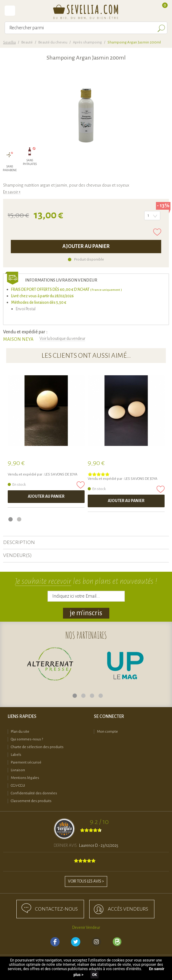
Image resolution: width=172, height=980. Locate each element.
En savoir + (12, 192)
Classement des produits (31, 801)
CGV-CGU (18, 786)
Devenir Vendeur (86, 928)
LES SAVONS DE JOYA (61, 474)
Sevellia (9, 42)
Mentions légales (25, 778)
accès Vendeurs (128, 909)
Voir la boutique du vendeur (62, 339)
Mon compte (107, 732)
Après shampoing (87, 42)
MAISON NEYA (18, 339)
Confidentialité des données (34, 793)
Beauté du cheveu (53, 42)
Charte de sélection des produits (37, 747)
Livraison (18, 770)
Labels (16, 755)
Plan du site (20, 732)
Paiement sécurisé (26, 762)
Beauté (27, 42)
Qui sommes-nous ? (27, 739)
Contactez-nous (56, 909)
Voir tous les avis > (86, 881)
